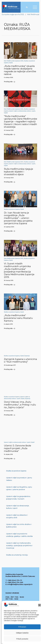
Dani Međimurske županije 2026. (14, 61)
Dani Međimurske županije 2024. (14, 162)
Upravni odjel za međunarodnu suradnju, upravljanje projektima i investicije (19, 546)
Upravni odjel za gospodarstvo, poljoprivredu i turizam (18, 498)
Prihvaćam (22, 632)
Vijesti (11, 63)
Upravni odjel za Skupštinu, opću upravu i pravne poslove (19, 488)
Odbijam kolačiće (22, 638)
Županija (27, 356)
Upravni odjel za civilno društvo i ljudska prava (19, 526)
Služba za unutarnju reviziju (17, 555)
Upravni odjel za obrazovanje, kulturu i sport (22, 111)
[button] (39, 610)
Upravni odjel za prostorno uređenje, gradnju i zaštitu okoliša (19, 535)
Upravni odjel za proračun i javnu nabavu (19, 479)
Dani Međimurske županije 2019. (14, 258)
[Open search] (27, 7)
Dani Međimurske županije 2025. (14, 109)
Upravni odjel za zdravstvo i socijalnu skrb (17, 516)
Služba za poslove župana (12, 209)
